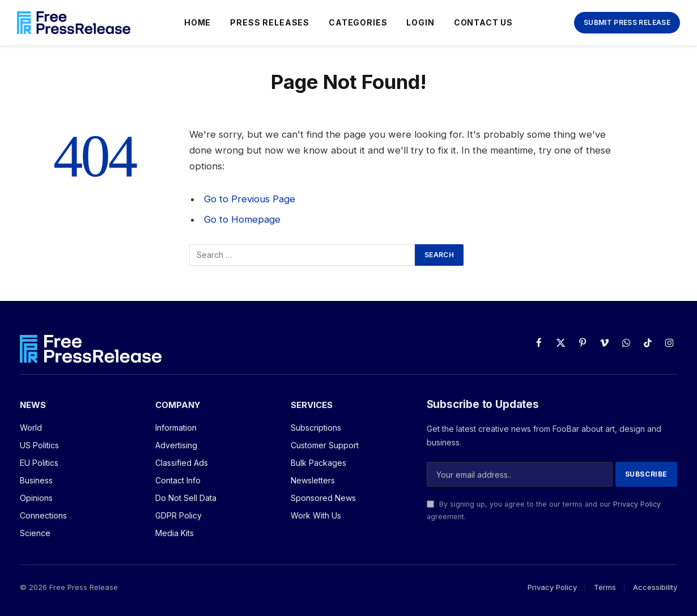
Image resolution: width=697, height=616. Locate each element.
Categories (358, 22)
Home (197, 22)
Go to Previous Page (250, 199)
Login (420, 22)
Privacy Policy (637, 504)
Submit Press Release (627, 22)
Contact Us (483, 22)
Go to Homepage (242, 219)
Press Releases (270, 22)
